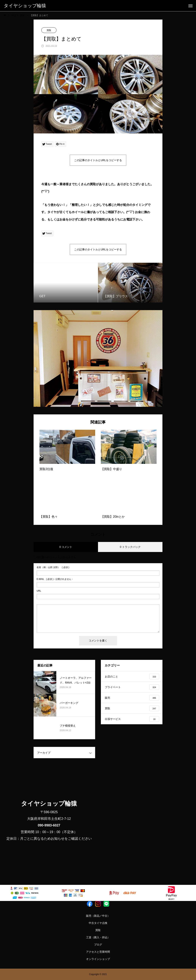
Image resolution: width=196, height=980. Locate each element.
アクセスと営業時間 (98, 952)
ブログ (98, 945)
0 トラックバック (130, 547)
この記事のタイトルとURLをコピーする (98, 160)
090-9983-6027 (49, 825)
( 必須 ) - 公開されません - (55, 579)
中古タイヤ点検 (98, 923)
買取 (49, 30)
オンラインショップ (98, 959)
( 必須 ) (53, 567)
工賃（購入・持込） (98, 937)
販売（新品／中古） (98, 916)
